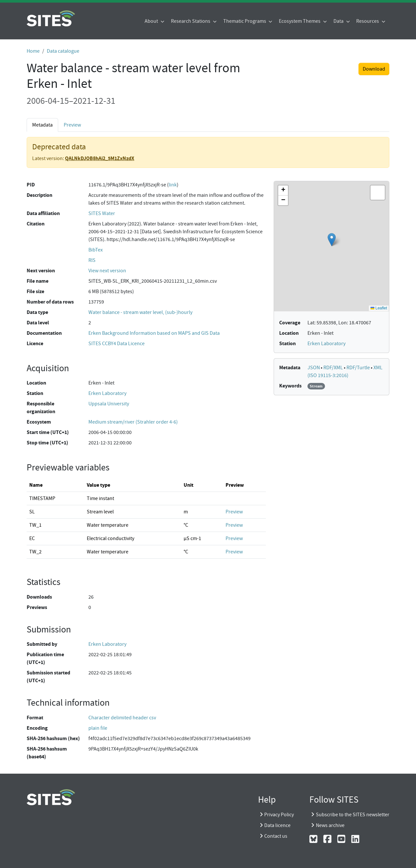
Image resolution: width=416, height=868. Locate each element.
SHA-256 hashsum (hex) (53, 738)
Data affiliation (43, 213)
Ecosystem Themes (300, 21)
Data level (38, 323)
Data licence (277, 825)
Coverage (290, 323)
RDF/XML (334, 368)
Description (39, 195)
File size (35, 291)
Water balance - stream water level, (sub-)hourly (140, 312)
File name (38, 281)
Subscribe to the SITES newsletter (353, 815)
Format (35, 718)
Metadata (42, 125)
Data (339, 21)
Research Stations (191, 21)
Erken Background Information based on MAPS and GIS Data (154, 333)
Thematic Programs (245, 21)
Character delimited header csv (122, 718)
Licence (35, 343)
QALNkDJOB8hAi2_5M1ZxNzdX (100, 158)
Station (35, 393)
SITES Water (102, 213)
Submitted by (42, 644)
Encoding (37, 728)
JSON (314, 368)
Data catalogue (63, 51)
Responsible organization (41, 407)
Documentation (44, 333)
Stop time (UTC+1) (47, 443)
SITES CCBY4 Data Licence (117, 344)
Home (33, 51)
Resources (368, 21)
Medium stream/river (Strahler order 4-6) (133, 422)
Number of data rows (50, 302)
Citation (36, 224)
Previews (37, 607)
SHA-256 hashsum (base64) (47, 753)
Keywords (290, 386)
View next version (107, 271)
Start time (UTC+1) (48, 432)
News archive (330, 825)
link (173, 185)
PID (31, 185)
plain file (98, 728)
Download (374, 69)
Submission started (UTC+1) (48, 677)
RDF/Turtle (359, 368)
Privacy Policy (279, 815)
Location (36, 383)
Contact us (276, 836)
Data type (37, 312)
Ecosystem (39, 422)
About (152, 21)
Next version (41, 271)
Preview (72, 125)
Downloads (39, 597)
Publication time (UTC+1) (45, 658)
